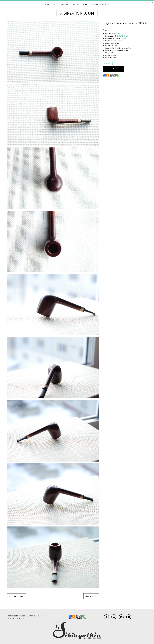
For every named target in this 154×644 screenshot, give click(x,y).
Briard (118, 34)
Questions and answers (99, 5)
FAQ (39, 616)
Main (47, 5)
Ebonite (124, 38)
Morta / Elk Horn (122, 36)
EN (152, 3)
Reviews (84, 5)
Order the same (113, 69)
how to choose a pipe (16, 618)
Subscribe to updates (16, 616)
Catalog (55, 5)
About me (64, 5)
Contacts (75, 5)
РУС (147, 3)
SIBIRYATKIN (77, 13)
